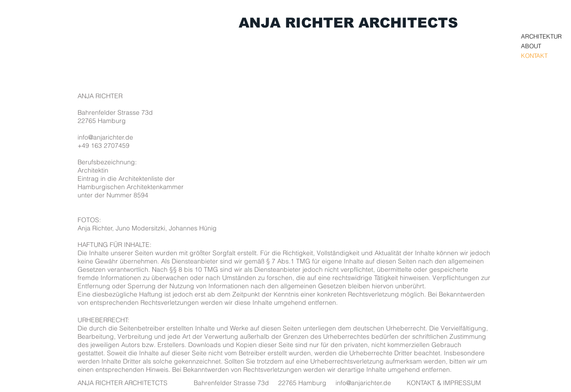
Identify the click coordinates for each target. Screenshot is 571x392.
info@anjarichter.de (105, 137)
